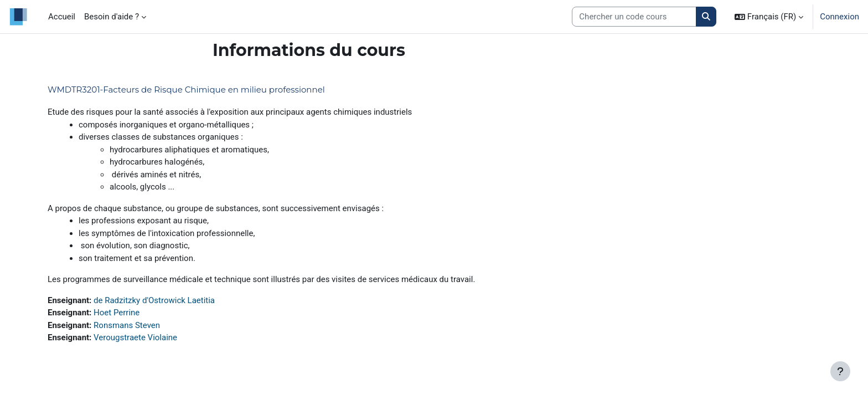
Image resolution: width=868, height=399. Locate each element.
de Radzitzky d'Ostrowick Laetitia (154, 300)
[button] (769, 17)
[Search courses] (634, 17)
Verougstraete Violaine (135, 337)
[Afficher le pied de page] (840, 371)
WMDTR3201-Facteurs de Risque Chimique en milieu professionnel (186, 89)
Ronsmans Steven (127, 325)
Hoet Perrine (117, 313)
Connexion (839, 17)
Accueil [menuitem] (62, 17)
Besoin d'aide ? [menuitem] (112, 17)
